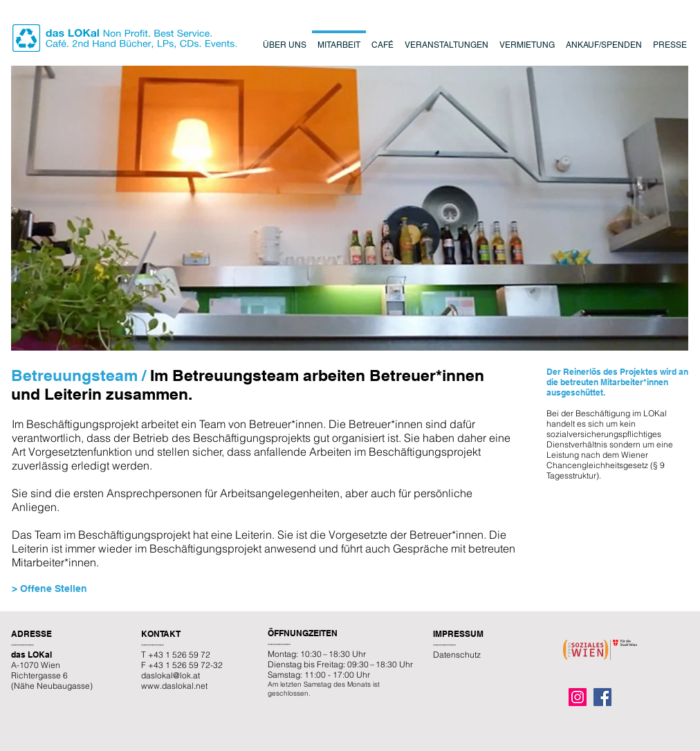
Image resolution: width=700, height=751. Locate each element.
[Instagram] (578, 697)
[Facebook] (602, 697)
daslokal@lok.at (171, 675)
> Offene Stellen (49, 588)
